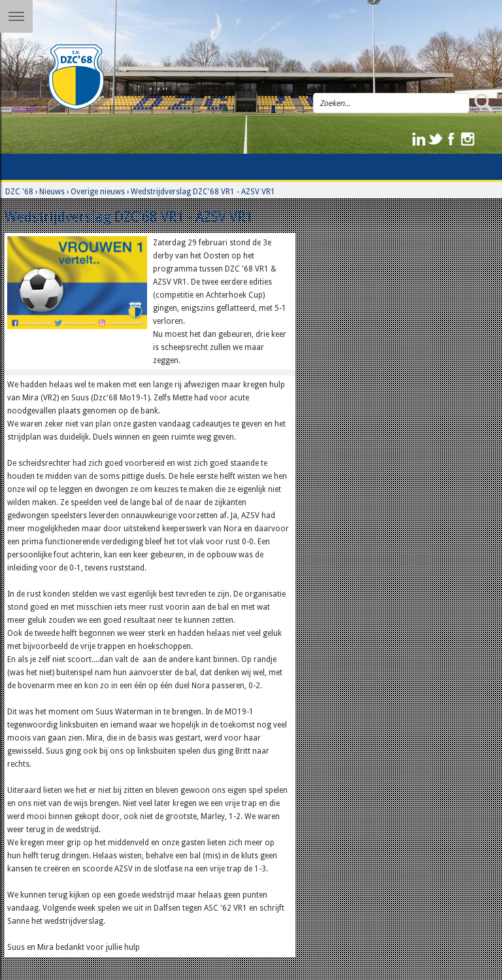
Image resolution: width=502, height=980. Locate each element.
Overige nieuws (98, 192)
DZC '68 (19, 192)
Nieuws (52, 192)
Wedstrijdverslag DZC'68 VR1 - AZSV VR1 (203, 192)
